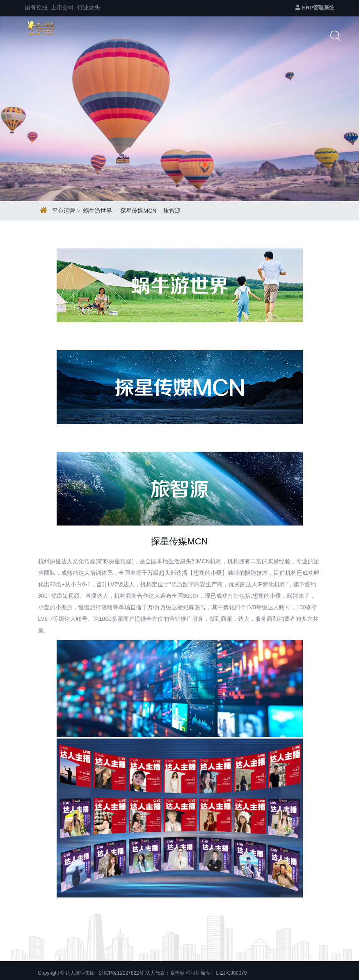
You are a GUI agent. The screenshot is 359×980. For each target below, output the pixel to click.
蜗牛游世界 (98, 211)
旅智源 (172, 211)
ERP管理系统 (315, 8)
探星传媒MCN (138, 211)
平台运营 (64, 211)
